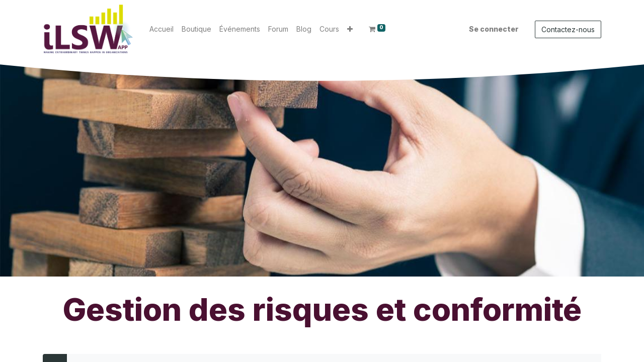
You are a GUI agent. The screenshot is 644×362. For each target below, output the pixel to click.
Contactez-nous (568, 29)
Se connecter (494, 29)
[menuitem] (162, 29)
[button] (350, 29)
